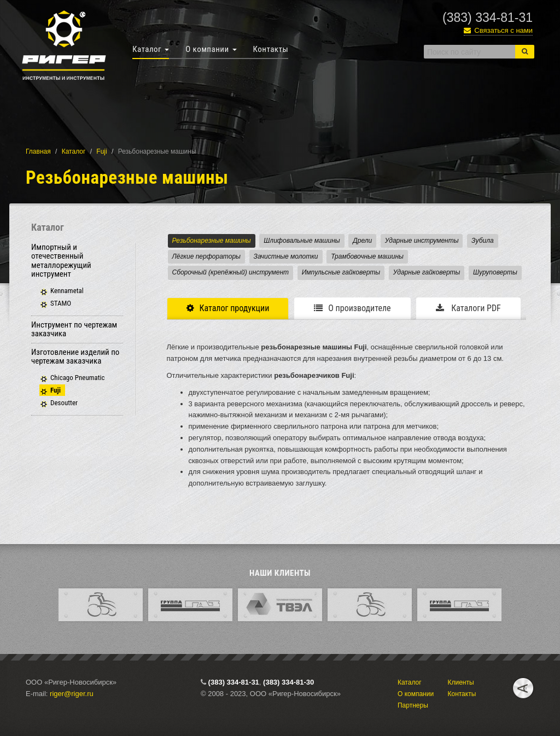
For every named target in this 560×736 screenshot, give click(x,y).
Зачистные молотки (286, 256)
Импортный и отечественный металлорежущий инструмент (61, 261)
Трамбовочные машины (367, 256)
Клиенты (460, 682)
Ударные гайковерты (427, 272)
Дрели (362, 241)
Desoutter (64, 403)
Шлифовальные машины (302, 241)
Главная (38, 151)
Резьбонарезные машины (212, 241)
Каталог (151, 49)
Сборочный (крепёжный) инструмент (231, 272)
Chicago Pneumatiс (78, 378)
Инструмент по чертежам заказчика (74, 329)
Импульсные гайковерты (341, 272)
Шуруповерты (495, 272)
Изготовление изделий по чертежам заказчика (75, 357)
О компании (211, 49)
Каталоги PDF (468, 308)
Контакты (271, 49)
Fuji (101, 151)
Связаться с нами (498, 30)
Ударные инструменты (422, 241)
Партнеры (413, 705)
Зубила (483, 241)
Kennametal (67, 291)
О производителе (352, 308)
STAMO (61, 303)
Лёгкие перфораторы (206, 256)
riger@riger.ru (72, 694)
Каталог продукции (228, 308)
